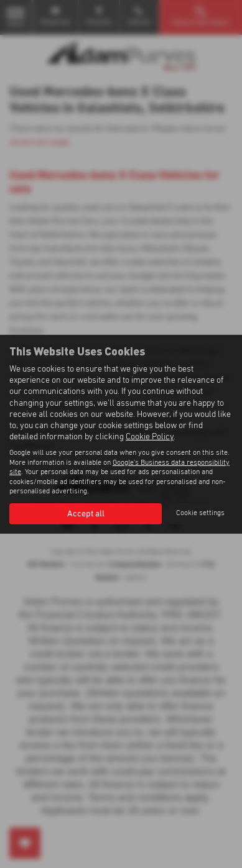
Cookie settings (200, 513)
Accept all (86, 514)
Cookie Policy (150, 437)
